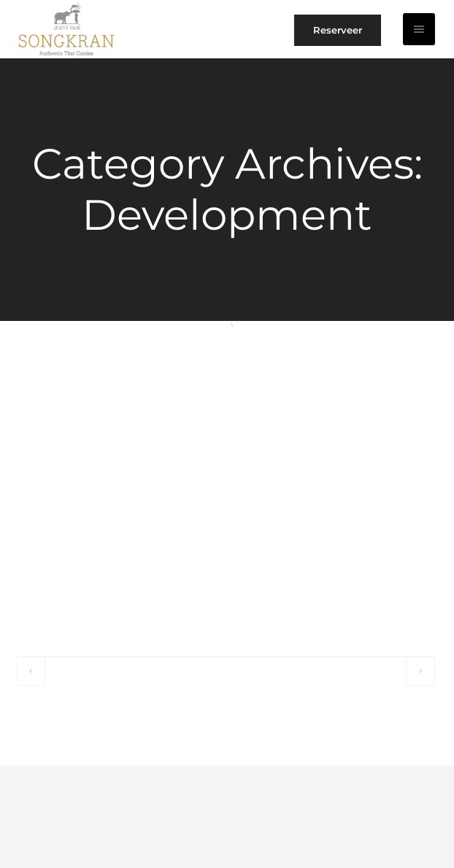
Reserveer (338, 30)
